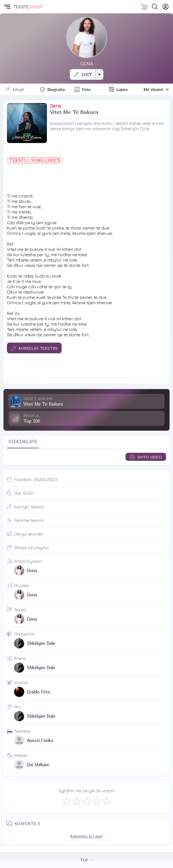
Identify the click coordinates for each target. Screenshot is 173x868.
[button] (7, 7)
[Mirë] (86, 800)
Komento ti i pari (86, 836)
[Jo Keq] (76, 800)
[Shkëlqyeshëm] (107, 800)
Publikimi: (36, 479)
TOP (86, 860)
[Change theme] (144, 7)
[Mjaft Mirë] (96, 800)
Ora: (24, 493)
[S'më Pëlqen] (66, 800)
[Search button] (155, 7)
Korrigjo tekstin (29, 507)
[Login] (166, 7)
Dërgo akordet (29, 534)
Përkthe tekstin (29, 520)
